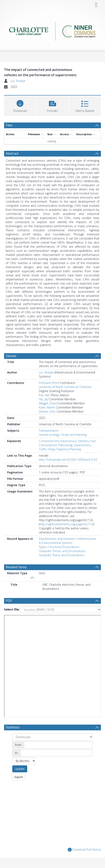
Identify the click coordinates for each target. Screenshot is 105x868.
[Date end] (56, 753)
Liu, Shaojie (18, 81)
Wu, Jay (43, 399)
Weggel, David (48, 403)
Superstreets (82, 445)
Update (20, 769)
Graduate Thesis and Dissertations (62, 555)
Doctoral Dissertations (65, 547)
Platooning (65, 445)
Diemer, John (47, 411)
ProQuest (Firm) (49, 383)
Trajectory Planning (69, 449)
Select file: (12, 609)
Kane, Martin (47, 407)
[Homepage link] (52, 30)
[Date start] (58, 745)
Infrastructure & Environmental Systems (68, 541)
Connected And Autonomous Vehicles (64, 441)
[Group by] (52, 737)
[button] (52, 105)
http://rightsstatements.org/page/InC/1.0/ (67, 524)
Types (43, 547)
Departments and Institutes (57, 539)
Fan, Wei (44, 395)
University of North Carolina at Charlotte (65, 387)
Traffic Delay (47, 449)
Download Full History (84, 850)
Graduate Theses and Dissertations (62, 551)
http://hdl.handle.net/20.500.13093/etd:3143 (68, 460)
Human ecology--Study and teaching (63, 435)
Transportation (49, 431)
